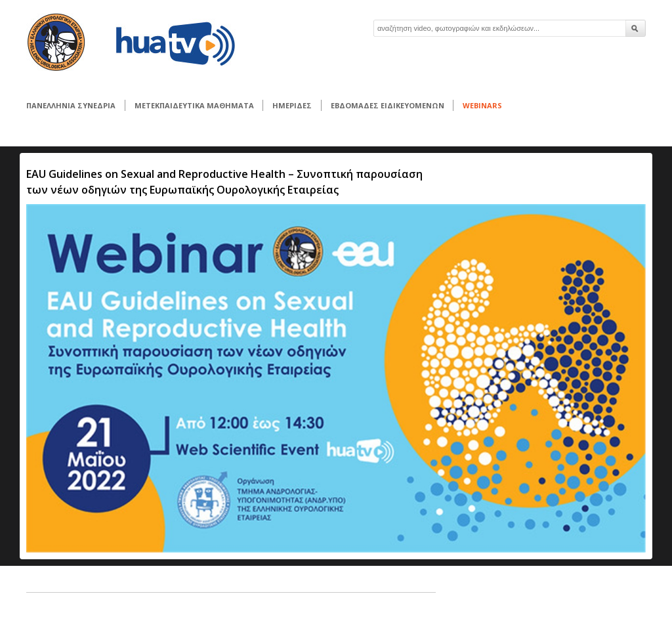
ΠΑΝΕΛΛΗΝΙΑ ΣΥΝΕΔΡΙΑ (71, 105)
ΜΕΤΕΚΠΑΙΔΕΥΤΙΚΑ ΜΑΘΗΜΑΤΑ (194, 105)
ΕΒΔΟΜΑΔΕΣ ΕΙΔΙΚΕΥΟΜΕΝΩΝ (388, 105)
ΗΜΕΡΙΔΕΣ (292, 105)
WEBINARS (482, 105)
